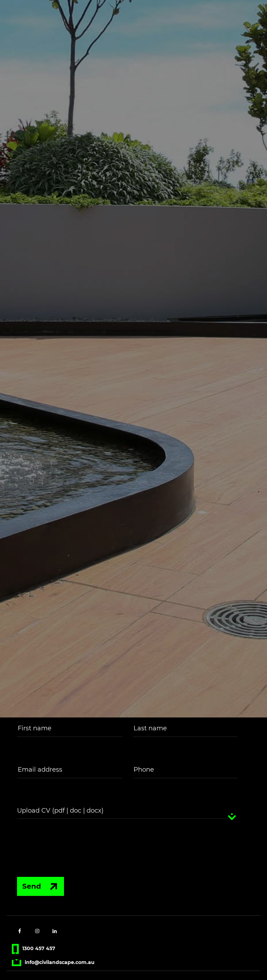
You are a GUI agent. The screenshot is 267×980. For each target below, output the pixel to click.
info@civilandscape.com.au (53, 963)
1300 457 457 (33, 949)
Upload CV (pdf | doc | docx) (60, 812)
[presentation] (65, 845)
